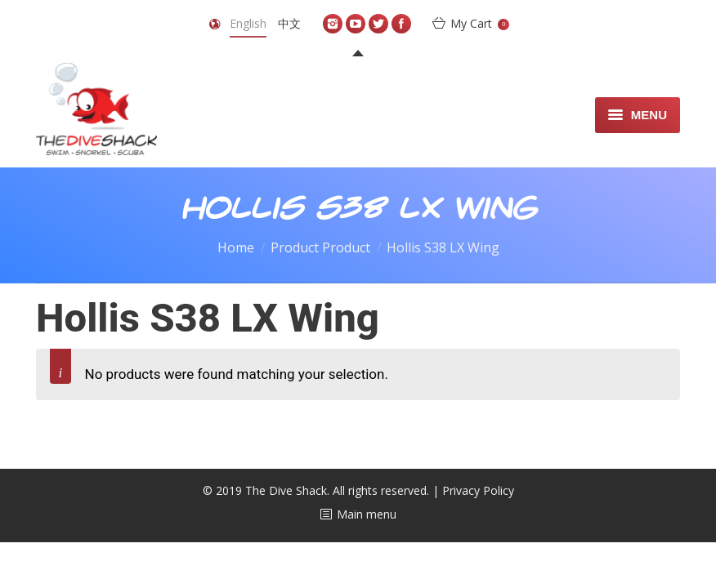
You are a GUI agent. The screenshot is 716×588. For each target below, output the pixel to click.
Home (236, 247)
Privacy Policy (478, 490)
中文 (289, 23)
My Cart (480, 23)
